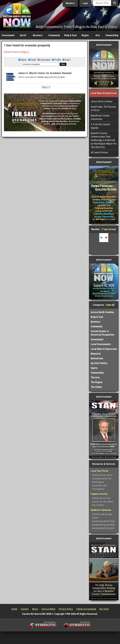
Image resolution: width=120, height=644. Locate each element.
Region (85, 35)
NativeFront (97, 358)
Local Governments (101, 344)
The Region (97, 382)
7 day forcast (109, 229)
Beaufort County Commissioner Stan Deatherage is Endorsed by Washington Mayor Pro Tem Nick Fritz (104, 140)
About (35, 609)
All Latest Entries (99, 152)
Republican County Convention (100, 117)
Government (8, 35)
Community (54, 35)
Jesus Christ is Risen (102, 101)
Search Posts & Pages (16, 52)
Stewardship (112, 35)
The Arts (95, 377)
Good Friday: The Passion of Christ (103, 108)
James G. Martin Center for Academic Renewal (45, 73)
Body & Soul (70, 35)
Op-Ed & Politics (99, 363)
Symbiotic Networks (101, 510)
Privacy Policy (66, 609)
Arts (98, 35)
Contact (25, 609)
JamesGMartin (30, 77)
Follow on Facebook (86, 609)
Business (38, 35)
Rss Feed (104, 609)
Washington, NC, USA (104, 244)
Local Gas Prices (100, 471)
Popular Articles (99, 494)
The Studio (96, 387)
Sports (94, 368)
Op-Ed (23, 35)
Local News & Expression (104, 349)
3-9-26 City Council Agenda (100, 126)
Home (14, 609)
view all (110, 305)
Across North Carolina (102, 312)
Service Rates (48, 609)
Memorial (96, 354)
